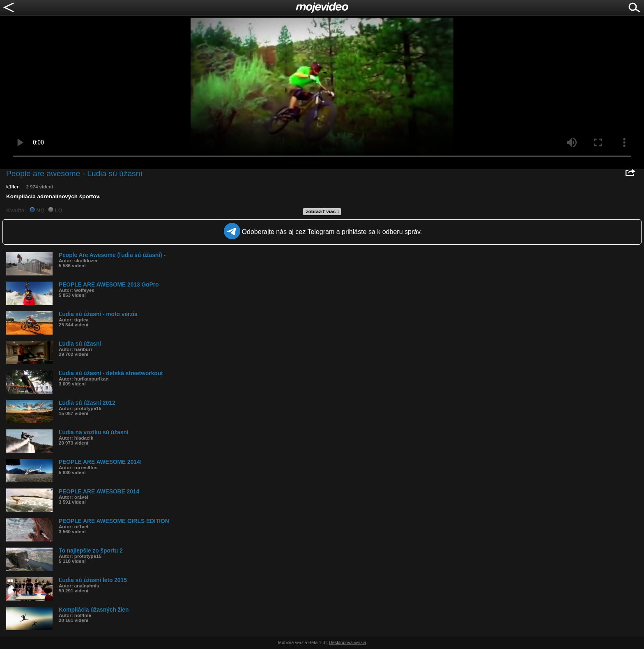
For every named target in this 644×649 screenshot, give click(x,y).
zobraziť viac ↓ (323, 211)
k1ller (12, 187)
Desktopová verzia (348, 642)
